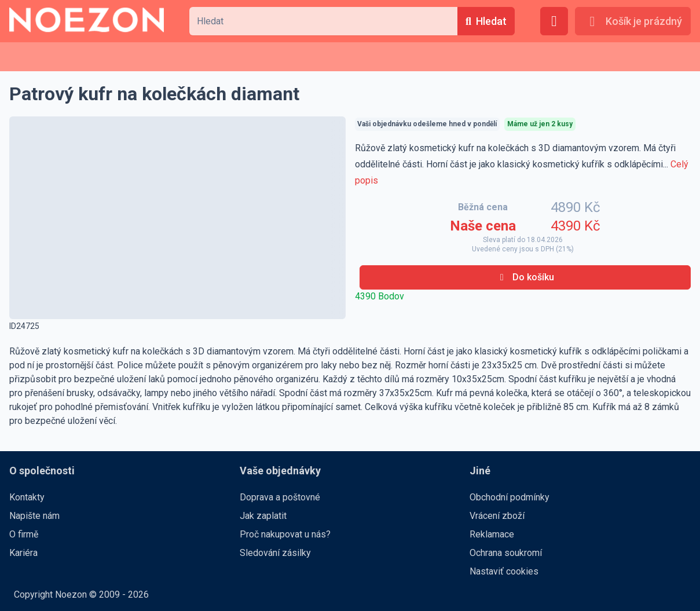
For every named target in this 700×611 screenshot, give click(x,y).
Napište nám (34, 516)
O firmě (24, 534)
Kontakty (27, 497)
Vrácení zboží (497, 516)
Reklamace (492, 534)
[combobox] (323, 21)
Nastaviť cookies (504, 571)
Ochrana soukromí (506, 553)
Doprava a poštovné (280, 497)
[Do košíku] (525, 277)
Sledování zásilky (275, 553)
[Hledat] (486, 21)
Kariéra (23, 553)
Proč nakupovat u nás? (285, 534)
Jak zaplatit (263, 516)
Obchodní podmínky (510, 497)
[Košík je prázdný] (633, 21)
